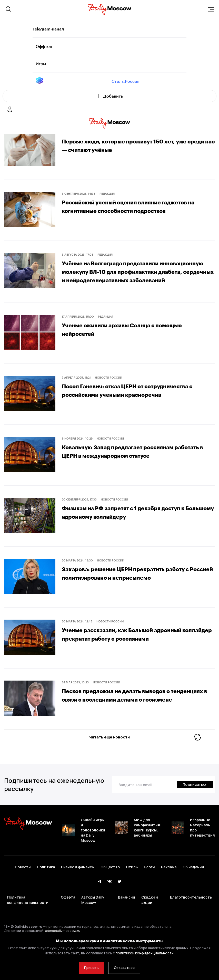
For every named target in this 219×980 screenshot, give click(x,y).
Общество (110, 886)
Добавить (109, 96)
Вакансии (127, 912)
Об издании (193, 886)
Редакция (107, 194)
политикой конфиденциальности (145, 952)
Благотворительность (191, 912)
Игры (41, 64)
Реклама (169, 886)
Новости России (108, 385)
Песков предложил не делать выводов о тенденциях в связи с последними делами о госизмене (129, 706)
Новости (23, 886)
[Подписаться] (194, 806)
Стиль (132, 886)
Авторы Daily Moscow (93, 915)
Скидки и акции (150, 915)
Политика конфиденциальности (28, 915)
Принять (90, 967)
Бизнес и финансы (78, 886)
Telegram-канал (48, 29)
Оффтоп (44, 46)
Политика (46, 886)
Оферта (68, 912)
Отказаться (126, 967)
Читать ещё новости (144, 749)
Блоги (149, 886)
